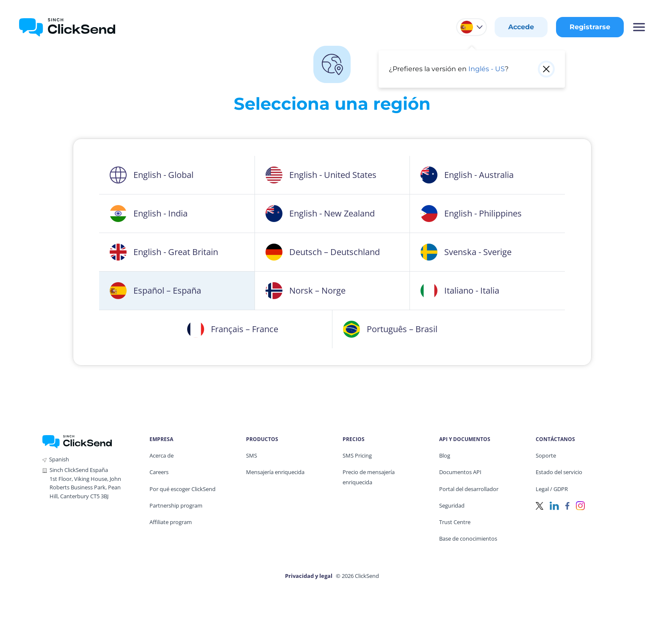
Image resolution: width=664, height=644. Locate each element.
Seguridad (452, 505)
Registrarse (590, 27)
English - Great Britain (164, 252)
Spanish (59, 459)
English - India (149, 214)
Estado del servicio (559, 472)
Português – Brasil (390, 329)
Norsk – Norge (306, 291)
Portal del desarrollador (469, 489)
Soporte (546, 455)
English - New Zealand (320, 214)
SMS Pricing (357, 455)
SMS (252, 455)
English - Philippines (471, 214)
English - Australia (467, 175)
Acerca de (162, 455)
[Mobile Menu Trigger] (639, 27)
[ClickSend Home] (77, 441)
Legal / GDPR (552, 489)
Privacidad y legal (309, 576)
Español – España (155, 291)
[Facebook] (567, 505)
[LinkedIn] (554, 505)
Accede (521, 27)
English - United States (321, 175)
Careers (159, 472)
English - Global (152, 175)
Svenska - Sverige (466, 252)
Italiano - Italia (460, 291)
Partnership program (176, 505)
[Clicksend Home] (67, 27)
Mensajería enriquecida (275, 472)
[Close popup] (546, 69)
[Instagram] (580, 505)
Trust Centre (455, 522)
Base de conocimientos (468, 539)
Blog (445, 455)
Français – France (233, 329)
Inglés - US (487, 69)
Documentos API (460, 472)
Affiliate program (171, 522)
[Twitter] (539, 505)
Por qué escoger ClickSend (183, 489)
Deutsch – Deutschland (323, 252)
